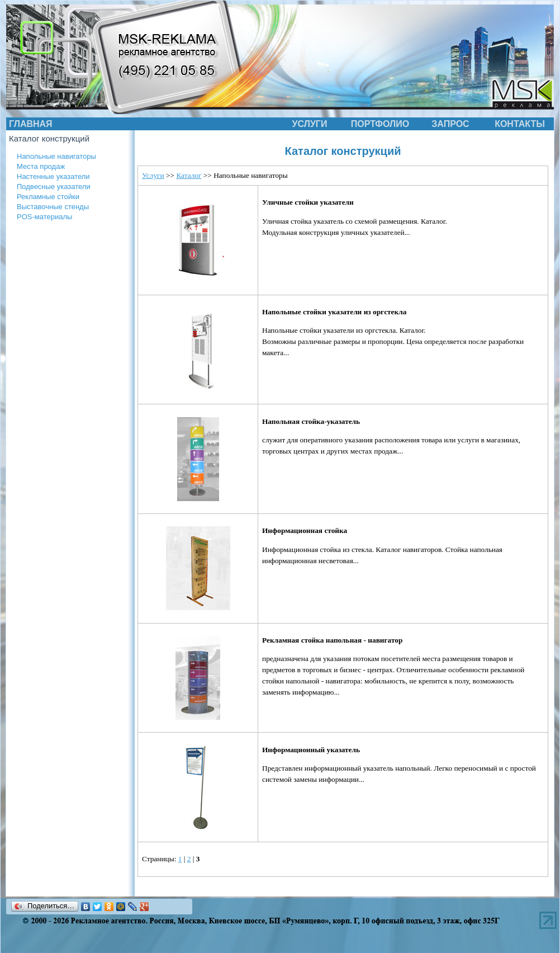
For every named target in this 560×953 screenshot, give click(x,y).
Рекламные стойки (48, 197)
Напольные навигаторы (56, 156)
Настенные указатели (53, 176)
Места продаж (41, 166)
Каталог (189, 175)
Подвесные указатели (54, 187)
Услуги (153, 175)
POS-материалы (44, 217)
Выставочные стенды (53, 207)
